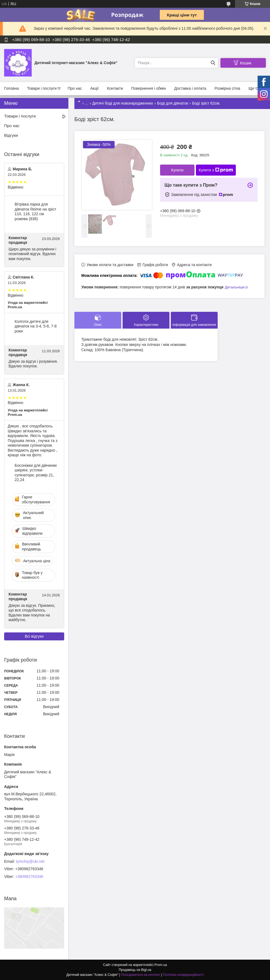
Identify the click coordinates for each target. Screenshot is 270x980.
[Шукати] (213, 63)
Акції (94, 88)
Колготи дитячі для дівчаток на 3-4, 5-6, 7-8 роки (36, 326)
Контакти (115, 88)
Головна (11, 88)
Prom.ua (161, 965)
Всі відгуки (34, 636)
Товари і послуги (42, 88)
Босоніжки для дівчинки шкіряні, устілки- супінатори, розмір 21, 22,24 (36, 473)
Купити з (216, 170)
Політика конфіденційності (183, 975)
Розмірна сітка (227, 88)
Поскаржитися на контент (141, 975)
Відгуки (11, 135)
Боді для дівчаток (173, 103)
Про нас (75, 88)
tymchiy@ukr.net (30, 861)
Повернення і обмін (148, 88)
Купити (177, 170)
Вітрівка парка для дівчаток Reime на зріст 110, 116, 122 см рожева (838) (35, 211)
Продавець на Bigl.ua (135, 970)
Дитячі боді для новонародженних (123, 103)
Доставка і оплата (190, 88)
